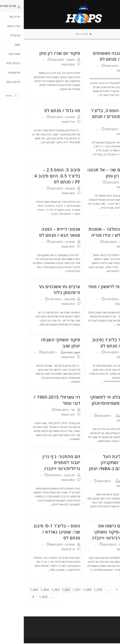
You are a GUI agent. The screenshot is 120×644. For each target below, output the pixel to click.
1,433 (19, 597)
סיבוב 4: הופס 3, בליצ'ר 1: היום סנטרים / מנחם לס (89, 117)
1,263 (32, 590)
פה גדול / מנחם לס (38, 111)
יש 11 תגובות (100, 247)
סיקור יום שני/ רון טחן (36, 54)
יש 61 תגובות (44, 550)
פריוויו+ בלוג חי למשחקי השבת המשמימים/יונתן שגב (89, 404)
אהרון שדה (101, 243)
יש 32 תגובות (44, 358)
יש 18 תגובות (100, 188)
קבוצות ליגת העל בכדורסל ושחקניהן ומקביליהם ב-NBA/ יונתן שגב (88, 466)
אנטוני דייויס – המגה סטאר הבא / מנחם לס (36, 233)
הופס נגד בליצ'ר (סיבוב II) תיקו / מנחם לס (90, 344)
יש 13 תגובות (44, 415)
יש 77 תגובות (44, 123)
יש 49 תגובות (100, 135)
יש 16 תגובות (100, 487)
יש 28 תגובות (44, 481)
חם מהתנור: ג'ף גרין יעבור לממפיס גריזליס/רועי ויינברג (38, 463)
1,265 (10, 590)
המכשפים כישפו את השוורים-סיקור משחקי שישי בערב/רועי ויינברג (90, 533)
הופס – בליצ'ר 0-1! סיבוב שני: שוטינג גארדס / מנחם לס (33, 533)
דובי (49, 411)
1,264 (21, 590)
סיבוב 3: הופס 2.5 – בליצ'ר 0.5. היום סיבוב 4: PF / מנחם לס (33, 176)
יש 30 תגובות (44, 65)
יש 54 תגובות (100, 358)
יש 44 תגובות (100, 71)
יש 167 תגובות (99, 305)
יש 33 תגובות (100, 421)
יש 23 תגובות (44, 305)
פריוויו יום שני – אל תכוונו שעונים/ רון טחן (88, 173)
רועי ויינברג (46, 476)
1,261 (53, 590)
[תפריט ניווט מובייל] (60, 34)
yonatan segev (48, 353)
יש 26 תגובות (44, 247)
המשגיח (47, 61)
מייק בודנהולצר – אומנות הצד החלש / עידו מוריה (88, 233)
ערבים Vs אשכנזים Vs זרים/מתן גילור (36, 290)
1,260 (63, 590)
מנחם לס (102, 67)
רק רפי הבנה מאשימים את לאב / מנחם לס (90, 57)
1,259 (74, 590)
